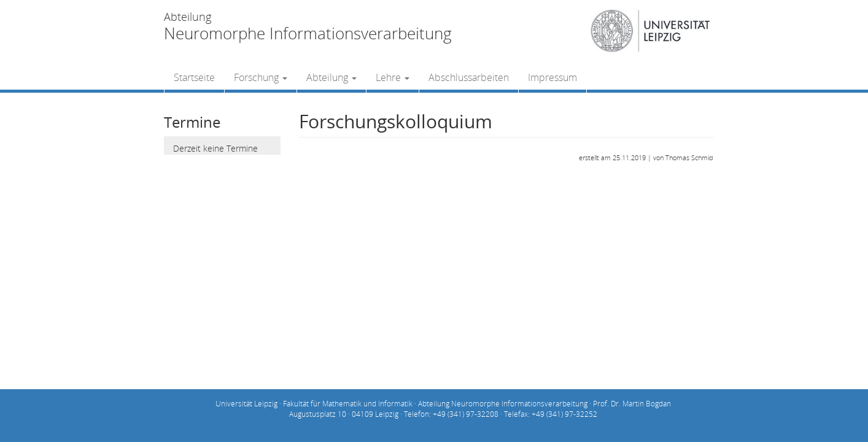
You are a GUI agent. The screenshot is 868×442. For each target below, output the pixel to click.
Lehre (393, 77)
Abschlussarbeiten (469, 77)
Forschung (261, 77)
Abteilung (331, 77)
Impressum (552, 77)
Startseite (194, 77)
